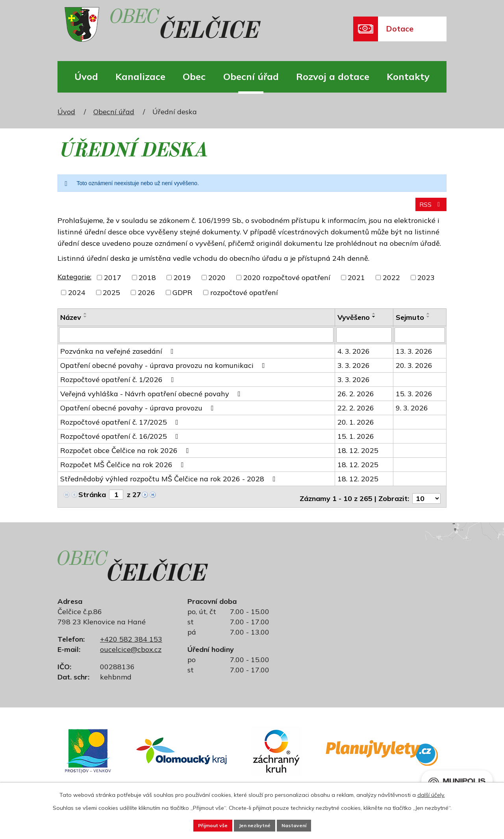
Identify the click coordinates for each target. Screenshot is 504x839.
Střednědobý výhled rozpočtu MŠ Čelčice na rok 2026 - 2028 (170, 484)
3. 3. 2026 (354, 370)
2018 (147, 283)
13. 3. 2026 (414, 356)
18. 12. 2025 (358, 455)
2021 (356, 283)
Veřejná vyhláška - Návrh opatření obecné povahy (152, 398)
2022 (391, 283)
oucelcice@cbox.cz (131, 651)
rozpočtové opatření (244, 298)
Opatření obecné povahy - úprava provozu (139, 413)
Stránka (92, 499)
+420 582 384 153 (131, 640)
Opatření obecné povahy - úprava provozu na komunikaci (164, 370)
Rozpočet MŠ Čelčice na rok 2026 (124, 469)
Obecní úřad (251, 76)
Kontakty (408, 76)
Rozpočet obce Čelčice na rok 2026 (126, 455)
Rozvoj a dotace (333, 76)
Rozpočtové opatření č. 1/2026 (119, 384)
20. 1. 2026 (356, 427)
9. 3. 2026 (412, 413)
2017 (113, 283)
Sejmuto (410, 322)
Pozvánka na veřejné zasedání (119, 356)
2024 (77, 298)
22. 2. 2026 (356, 413)
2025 (111, 298)
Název (71, 322)
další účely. (431, 793)
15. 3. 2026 (414, 398)
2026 (146, 298)
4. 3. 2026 (354, 356)
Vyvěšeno (354, 322)
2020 (217, 283)
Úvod (86, 76)
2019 (182, 283)
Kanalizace (140, 76)
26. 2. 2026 (356, 398)
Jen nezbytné (255, 824)
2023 (426, 283)
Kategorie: (74, 282)
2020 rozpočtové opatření (287, 283)
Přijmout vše (201, 824)
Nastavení (306, 824)
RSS (429, 209)
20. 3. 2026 (414, 370)
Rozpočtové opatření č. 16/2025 (121, 441)
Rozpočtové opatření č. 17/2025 (121, 427)
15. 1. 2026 (356, 441)
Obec (194, 76)
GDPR (183, 298)
